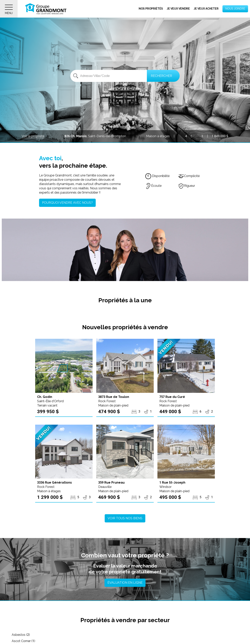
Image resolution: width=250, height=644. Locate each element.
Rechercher (161, 76)
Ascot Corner (99, 635)
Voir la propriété (33, 136)
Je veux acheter (206, 9)
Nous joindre (235, 9)
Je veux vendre (178, 9)
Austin (169, 635)
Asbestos (21, 635)
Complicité (189, 176)
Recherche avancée (125, 88)
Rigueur (187, 186)
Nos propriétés (151, 9)
